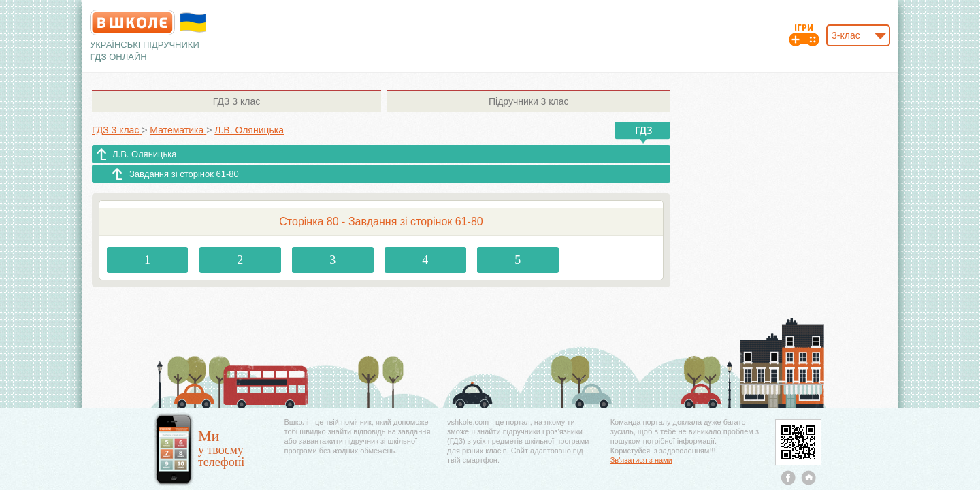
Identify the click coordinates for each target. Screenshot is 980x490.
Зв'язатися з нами (641, 460)
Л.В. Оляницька (145, 154)
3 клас (236, 101)
